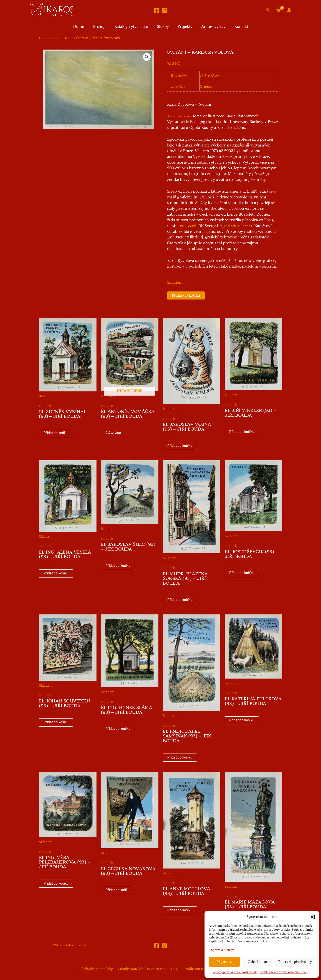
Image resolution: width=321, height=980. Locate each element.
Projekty (183, 27)
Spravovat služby (223, 950)
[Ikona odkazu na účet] (289, 10)
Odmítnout (258, 962)
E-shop (103, 27)
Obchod (56, 38)
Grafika (69, 38)
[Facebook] (157, 10)
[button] (312, 917)
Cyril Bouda (187, 226)
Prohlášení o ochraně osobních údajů (284, 972)
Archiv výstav (210, 27)
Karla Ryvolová (179, 116)
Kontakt (236, 27)
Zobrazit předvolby (295, 962)
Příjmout (224, 962)
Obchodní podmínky (98, 969)
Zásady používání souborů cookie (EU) (148, 969)
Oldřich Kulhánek (238, 226)
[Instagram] (165, 10)
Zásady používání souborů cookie (235, 972)
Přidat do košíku (187, 296)
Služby (163, 27)
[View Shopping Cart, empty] (279, 10)
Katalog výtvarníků (133, 27)
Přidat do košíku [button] (56, 433)
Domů (84, 27)
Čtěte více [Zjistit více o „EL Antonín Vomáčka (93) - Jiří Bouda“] (113, 433)
